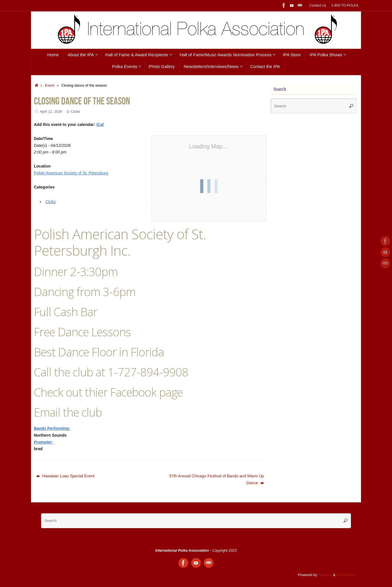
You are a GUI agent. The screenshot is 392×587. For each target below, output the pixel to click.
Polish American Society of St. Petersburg (71, 173)
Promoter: (43, 442)
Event (50, 85)
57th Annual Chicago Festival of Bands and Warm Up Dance (217, 479)
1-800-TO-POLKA (345, 5)
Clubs (75, 112)
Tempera (325, 575)
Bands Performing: (52, 428)
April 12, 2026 (51, 112)
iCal (100, 125)
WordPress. (346, 575)
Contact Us (318, 5)
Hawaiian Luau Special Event (65, 476)
